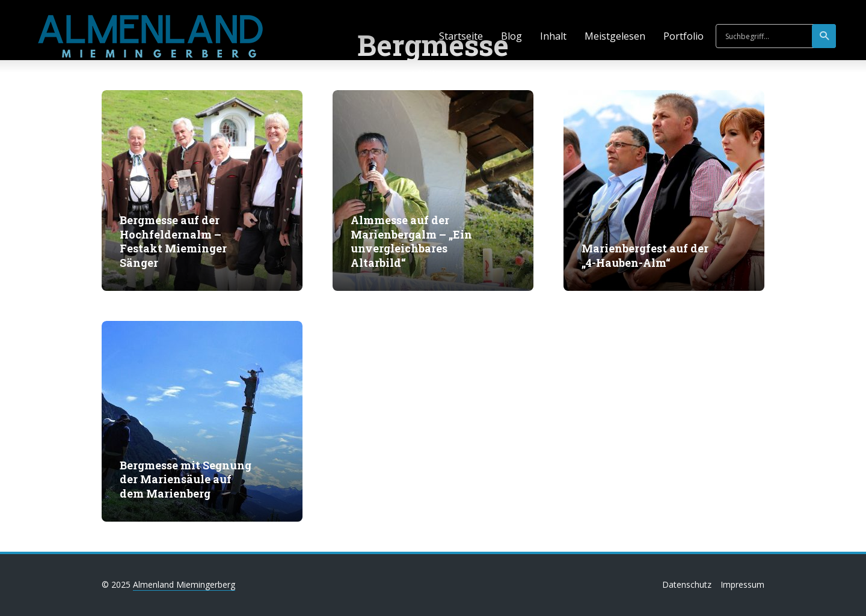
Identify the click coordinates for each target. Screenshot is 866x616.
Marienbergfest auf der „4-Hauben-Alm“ (645, 255)
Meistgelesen (615, 36)
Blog (511, 36)
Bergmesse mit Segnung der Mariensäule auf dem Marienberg (186, 480)
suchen (825, 36)
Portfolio (683, 36)
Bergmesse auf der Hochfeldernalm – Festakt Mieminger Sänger (173, 241)
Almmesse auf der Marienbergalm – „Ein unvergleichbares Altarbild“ (411, 241)
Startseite (461, 36)
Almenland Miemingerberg (184, 584)
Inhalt (553, 36)
